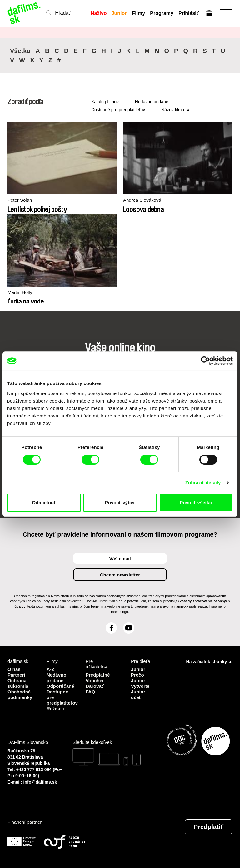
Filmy (138, 13)
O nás (14, 669)
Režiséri (56, 709)
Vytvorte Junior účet (140, 692)
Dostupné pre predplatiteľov (118, 110)
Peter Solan (20, 200)
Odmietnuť (44, 502)
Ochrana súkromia (18, 683)
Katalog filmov (105, 102)
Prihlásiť (189, 13)
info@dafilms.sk (40, 782)
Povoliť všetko (196, 502)
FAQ (90, 692)
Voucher (95, 680)
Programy (162, 13)
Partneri (16, 675)
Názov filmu (173, 110)
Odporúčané (60, 686)
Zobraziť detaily (203, 482)
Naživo (99, 13)
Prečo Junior (138, 678)
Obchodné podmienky (20, 694)
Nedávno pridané (152, 102)
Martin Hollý (20, 292)
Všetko (20, 51)
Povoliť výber (120, 502)
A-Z (50, 669)
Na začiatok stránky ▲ (209, 662)
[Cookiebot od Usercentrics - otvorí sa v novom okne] (205, 361)
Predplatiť (209, 827)
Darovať (95, 686)
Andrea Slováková (142, 200)
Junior (119, 13)
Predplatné (98, 675)
